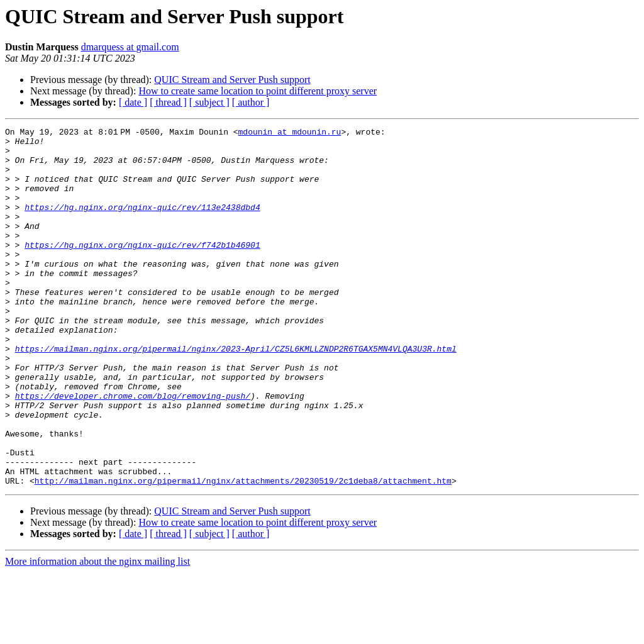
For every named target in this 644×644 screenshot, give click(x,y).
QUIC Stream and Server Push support (232, 80)
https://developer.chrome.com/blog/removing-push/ (133, 450)
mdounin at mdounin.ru (292, 133)
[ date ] (133, 102)
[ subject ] (209, 102)
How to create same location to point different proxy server (258, 91)
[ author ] (251, 102)
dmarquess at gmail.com (130, 47)
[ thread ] (168, 102)
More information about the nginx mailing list (97, 633)
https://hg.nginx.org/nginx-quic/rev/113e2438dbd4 (142, 224)
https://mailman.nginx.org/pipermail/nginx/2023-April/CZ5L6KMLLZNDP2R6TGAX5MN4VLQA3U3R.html (236, 394)
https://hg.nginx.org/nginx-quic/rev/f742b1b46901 (142, 269)
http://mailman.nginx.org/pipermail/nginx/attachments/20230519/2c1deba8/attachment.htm (243, 552)
